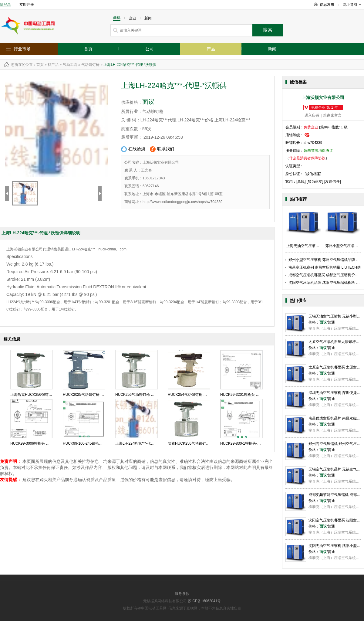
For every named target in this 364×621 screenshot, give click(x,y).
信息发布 (327, 5)
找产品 (53, 65)
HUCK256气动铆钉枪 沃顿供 (138, 395)
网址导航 (352, 5)
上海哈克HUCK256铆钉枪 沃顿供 (37, 395)
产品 (211, 49)
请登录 (5, 5)
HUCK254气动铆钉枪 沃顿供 (191, 395)
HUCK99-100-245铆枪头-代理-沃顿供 (93, 443)
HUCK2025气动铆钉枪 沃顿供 (87, 395)
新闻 (272, 49)
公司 (150, 49)
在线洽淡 (133, 149)
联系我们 (162, 149)
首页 (88, 49)
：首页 (38, 65)
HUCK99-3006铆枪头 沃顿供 (34, 443)
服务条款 (182, 594)
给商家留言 (332, 115)
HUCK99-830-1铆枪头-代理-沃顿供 (248, 443)
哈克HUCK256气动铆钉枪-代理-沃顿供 (199, 443)
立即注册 (27, 5)
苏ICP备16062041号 (204, 601)
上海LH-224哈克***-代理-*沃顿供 (142, 443)
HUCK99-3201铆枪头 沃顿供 (243, 395)
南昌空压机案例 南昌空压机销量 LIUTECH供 (325, 267)
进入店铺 (312, 115)
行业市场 (22, 49)
